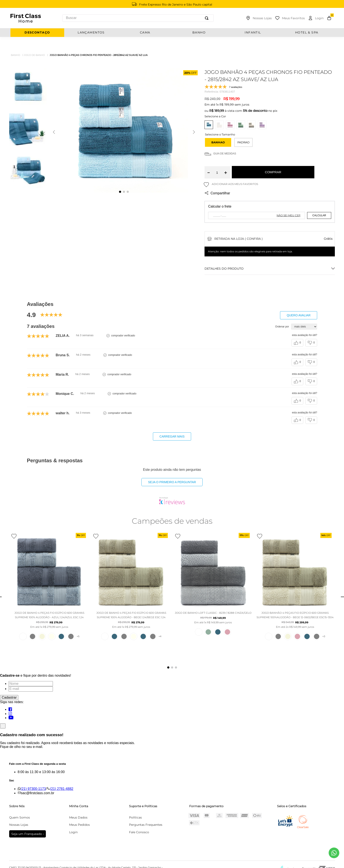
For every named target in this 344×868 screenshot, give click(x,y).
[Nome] (31, 672)
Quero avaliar (299, 304)
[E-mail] (31, 677)
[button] (218, 131)
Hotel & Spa (307, 33)
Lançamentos (91, 33)
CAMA (145, 33)
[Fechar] (3, 714)
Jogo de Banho (34, 43)
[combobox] (138, 18)
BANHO (199, 33)
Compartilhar (217, 182)
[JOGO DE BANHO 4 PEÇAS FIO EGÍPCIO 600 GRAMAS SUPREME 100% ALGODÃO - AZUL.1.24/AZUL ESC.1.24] (49, 583)
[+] (226, 161)
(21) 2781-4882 (62, 777)
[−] (208, 161)
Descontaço (37, 33)
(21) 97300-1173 (33, 777)
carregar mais (172, 425)
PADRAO (243, 131)
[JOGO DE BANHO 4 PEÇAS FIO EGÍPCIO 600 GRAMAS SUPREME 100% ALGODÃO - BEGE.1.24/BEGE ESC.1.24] (131, 583)
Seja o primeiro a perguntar (172, 470)
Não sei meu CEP (289, 204)
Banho (15, 43)
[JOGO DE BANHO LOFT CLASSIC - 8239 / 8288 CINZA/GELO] (213, 583)
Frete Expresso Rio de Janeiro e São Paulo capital (176, 4)
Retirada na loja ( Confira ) (239, 227)
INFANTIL (253, 33)
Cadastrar (9, 686)
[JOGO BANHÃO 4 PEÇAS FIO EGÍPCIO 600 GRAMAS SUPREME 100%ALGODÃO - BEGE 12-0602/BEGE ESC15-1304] (295, 583)
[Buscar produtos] (208, 18)
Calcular (319, 204)
